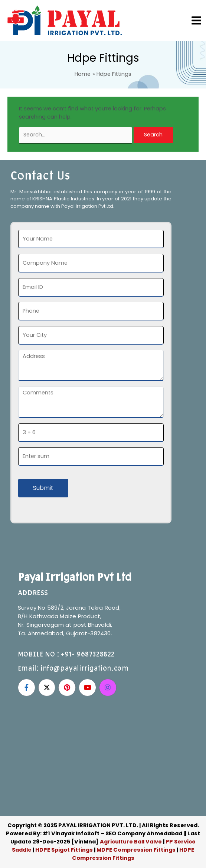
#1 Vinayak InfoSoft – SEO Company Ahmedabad (112, 833)
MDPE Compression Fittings (136, 850)
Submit (43, 488)
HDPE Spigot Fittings (64, 850)
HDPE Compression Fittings (133, 854)
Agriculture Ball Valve (131, 842)
